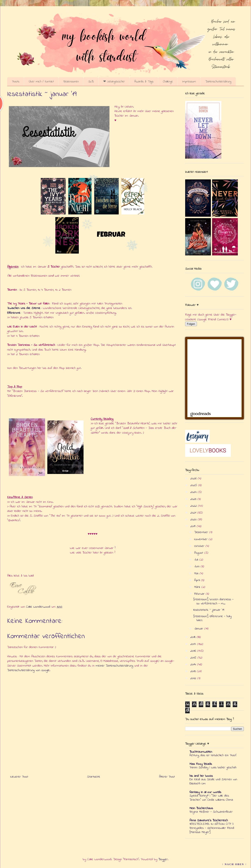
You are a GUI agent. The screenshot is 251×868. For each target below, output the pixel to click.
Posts (16, 82)
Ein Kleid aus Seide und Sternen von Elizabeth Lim (213, 781)
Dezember (202, 532)
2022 (194, 506)
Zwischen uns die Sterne (24, 308)
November (201, 539)
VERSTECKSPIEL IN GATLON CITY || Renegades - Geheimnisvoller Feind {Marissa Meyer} (212, 828)
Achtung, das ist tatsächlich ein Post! (213, 755)
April (198, 580)
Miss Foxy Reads (201, 764)
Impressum (189, 82)
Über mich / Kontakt (41, 82)
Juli (197, 560)
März (198, 587)
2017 (194, 644)
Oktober (200, 546)
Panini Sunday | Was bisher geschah (213, 767)
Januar (199, 629)
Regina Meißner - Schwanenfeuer (211, 812)
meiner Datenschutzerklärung (114, 666)
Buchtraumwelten (201, 752)
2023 (194, 499)
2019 (193, 526)
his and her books (201, 776)
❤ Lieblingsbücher (114, 82)
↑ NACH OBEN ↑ (234, 864)
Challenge (168, 82)
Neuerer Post (19, 777)
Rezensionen (71, 82)
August (199, 553)
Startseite (94, 777)
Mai (197, 573)
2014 (194, 664)
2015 (194, 658)
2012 (194, 678)
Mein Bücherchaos (201, 808)
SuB (91, 82)
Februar (200, 594)
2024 (194, 492)
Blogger (163, 859)
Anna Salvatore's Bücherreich (209, 820)
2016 (194, 651)
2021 (194, 513)
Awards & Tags (144, 82)
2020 (194, 519)
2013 (194, 671)
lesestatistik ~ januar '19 (209, 610)
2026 (194, 478)
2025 (194, 485)
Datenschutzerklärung (218, 82)
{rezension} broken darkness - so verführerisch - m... (213, 601)
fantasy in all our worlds (205, 792)
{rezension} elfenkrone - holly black (212, 618)
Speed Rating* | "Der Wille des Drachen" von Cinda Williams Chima (211, 798)
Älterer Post (167, 777)
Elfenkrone (14, 313)
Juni (197, 566)
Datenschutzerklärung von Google (28, 670)
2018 (193, 637)
